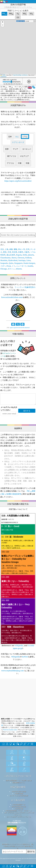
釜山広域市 (11, 255)
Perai (9, 266)
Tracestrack (3, 77)
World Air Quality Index (10, 730)
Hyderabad (13, 260)
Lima (29, 260)
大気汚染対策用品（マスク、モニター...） (19, 811)
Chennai (21, 258)
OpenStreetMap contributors (20, 75)
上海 (7, 249)
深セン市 (22, 249)
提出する (31, 851)
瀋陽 (15, 249)
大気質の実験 (19, 794)
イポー (3, 266)
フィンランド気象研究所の (25, 287)
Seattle (30, 266)
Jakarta (31, 255)
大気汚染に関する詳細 (19, 791)
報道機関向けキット (19, 782)
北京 (2, 249)
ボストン (11, 269)
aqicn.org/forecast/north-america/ (20, 328)
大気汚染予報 (19, 809)
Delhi (25, 255)
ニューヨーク (21, 266)
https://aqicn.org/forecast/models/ (18, 181)
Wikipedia (16, 657)
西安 (5, 252)
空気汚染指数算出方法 (19, 807)
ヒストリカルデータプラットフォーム (19, 817)
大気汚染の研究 (18, 787)
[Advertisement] (18, 698)
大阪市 (27, 252)
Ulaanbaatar (5, 258)
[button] (3, 22)
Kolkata (29, 258)
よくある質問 (18, 800)
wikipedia (19, 645)
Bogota (19, 255)
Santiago (22, 260)
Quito (11, 263)
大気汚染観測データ (19, 805)
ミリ (14, 266)
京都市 (21, 252)
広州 (28, 249)
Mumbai (4, 260)
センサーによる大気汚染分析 (19, 796)
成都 (11, 249)
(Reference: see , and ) (18, 581)
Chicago (4, 269)
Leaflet (3, 75)
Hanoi (14, 258)
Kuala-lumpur (29, 263)
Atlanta (19, 269)
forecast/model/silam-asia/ (12, 297)
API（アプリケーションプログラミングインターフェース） (19, 814)
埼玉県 (14, 252)
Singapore (18, 263)
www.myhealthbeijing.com (13, 671)
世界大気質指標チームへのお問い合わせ (19, 780)
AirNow (25, 657)
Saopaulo (4, 263)
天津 (9, 252)
